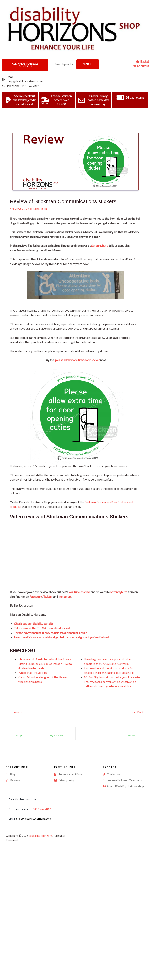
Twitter (48, 597)
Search (88, 64)
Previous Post (15, 712)
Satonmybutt (99, 246)
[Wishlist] (132, 732)
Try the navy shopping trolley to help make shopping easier (50, 633)
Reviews (16, 209)
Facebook (36, 597)
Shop (19, 736)
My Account (57, 736)
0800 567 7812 (42, 809)
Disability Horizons (41, 836)
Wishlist (132, 736)
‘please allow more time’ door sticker (77, 360)
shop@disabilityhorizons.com (34, 818)
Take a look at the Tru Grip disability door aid (42, 628)
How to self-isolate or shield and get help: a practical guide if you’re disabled (61, 637)
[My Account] (57, 732)
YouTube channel (79, 592)
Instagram (65, 597)
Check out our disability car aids (34, 624)
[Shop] (19, 732)
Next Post (139, 712)
